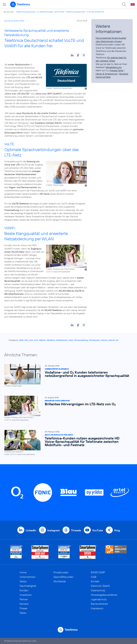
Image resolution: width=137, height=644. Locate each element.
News (23, 613)
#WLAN (112, 340)
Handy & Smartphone (106, 74)
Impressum (97, 608)
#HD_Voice (29, 340)
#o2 (117, 340)
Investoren (26, 595)
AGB (94, 577)
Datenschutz (98, 590)
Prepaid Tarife (116, 70)
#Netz (71, 340)
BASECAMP (98, 572)
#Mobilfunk (51, 340)
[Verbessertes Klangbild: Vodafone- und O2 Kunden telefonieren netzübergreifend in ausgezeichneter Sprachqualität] (67, 376)
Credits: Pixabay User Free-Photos (60, 269)
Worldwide (60, 581)
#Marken (42, 340)
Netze (23, 581)
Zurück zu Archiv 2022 (14, 21)
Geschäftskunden (64, 577)
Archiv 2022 (59, 12)
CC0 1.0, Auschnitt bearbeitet (58, 272)
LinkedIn (31, 530)
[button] (72, 55)
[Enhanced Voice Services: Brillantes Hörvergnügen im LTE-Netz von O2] (67, 409)
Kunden (24, 590)
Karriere (24, 604)
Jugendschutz (99, 599)
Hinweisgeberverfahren (104, 595)
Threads (76, 530)
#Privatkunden (94, 340)
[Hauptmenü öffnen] (4, 4)
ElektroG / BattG (100, 586)
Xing (117, 530)
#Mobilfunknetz (62, 340)
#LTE (36, 340)
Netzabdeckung (114, 67)
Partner (24, 599)
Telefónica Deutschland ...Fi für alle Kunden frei (85, 12)
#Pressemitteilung (81, 340)
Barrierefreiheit (99, 604)
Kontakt (95, 581)
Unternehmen (28, 577)
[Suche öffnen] (124, 4)
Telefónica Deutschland (26, 12)
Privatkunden (61, 572)
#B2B (21, 340)
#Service (104, 340)
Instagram (54, 530)
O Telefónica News (45, 12)
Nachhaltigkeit (28, 586)
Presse (23, 608)
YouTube (98, 530)
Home (23, 572)
